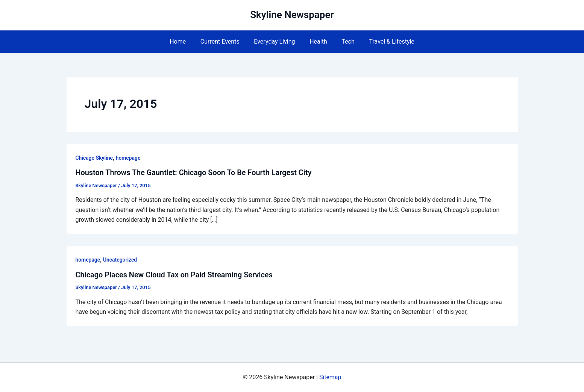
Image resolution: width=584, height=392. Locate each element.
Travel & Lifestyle (385, 42)
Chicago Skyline (94, 158)
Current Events (224, 42)
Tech (344, 42)
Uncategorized (121, 260)
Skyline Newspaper (292, 15)
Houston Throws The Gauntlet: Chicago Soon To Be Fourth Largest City (195, 173)
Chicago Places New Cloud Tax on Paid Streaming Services (175, 274)
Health (317, 42)
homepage (129, 158)
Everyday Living (276, 42)
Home (184, 42)
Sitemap (330, 377)
